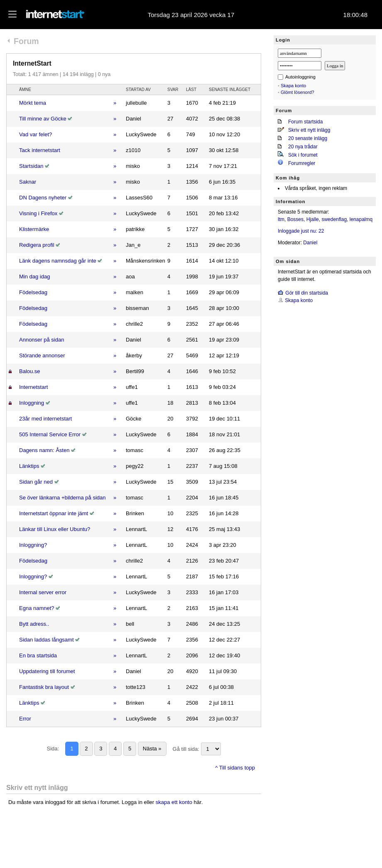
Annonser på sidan (42, 340)
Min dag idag (34, 277)
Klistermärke (34, 229)
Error (25, 719)
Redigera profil (37, 245)
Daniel (310, 243)
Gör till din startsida (307, 293)
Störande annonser (42, 355)
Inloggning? (33, 545)
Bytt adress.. (34, 624)
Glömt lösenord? (298, 92)
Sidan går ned (36, 482)
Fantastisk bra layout (44, 687)
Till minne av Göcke (43, 119)
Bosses (295, 219)
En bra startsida (38, 655)
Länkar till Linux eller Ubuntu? (55, 529)
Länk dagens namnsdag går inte (58, 261)
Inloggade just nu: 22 (301, 231)
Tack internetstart (40, 150)
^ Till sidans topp (235, 768)
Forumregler (302, 163)
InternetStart (32, 63)
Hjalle (313, 219)
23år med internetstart (45, 419)
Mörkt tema (33, 103)
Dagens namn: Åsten (44, 450)
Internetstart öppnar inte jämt (54, 513)
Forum (26, 41)
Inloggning (32, 403)
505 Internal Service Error (50, 434)
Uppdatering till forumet (47, 671)
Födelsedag (33, 292)
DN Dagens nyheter (43, 198)
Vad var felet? (36, 134)
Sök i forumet (303, 155)
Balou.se (30, 371)
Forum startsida (305, 122)
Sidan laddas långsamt (47, 640)
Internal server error (43, 592)
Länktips (29, 466)
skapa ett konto (174, 802)
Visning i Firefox (38, 213)
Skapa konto (293, 86)
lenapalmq (361, 219)
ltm (281, 219)
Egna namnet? (37, 608)
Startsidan (31, 166)
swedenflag (334, 219)
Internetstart (33, 387)
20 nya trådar (303, 147)
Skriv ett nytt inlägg (309, 130)
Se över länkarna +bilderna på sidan (62, 498)
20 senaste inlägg (308, 138)
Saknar (28, 182)
